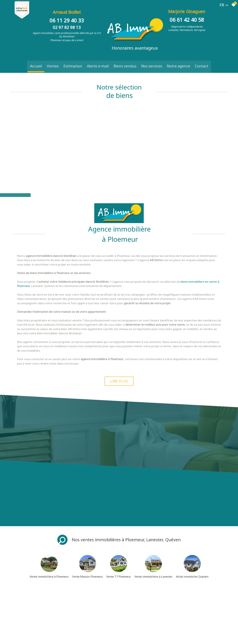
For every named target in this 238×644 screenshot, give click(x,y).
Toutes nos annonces (75, 638)
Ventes (53, 62)
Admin (62, 638)
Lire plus (119, 330)
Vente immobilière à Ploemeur (49, 528)
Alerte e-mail (98, 62)
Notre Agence (178, 62)
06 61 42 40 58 (186, 18)
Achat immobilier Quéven (192, 528)
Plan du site (16, 638)
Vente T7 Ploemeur (119, 528)
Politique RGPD (92, 638)
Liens (55, 638)
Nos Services (152, 62)
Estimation (73, 62)
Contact (202, 62)
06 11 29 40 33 (67, 18)
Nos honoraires (45, 638)
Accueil (36, 62)
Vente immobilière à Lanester (153, 528)
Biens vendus (125, 62)
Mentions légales (30, 638)
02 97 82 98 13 (67, 25)
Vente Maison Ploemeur (88, 528)
